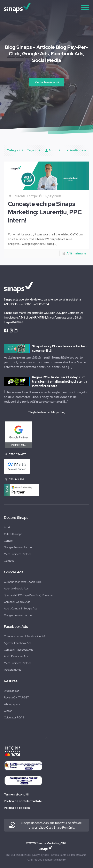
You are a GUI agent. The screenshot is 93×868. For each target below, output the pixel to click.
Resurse (11, 681)
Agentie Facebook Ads (18, 643)
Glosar (8, 711)
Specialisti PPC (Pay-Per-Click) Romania (28, 595)
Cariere (8, 541)
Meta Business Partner (17, 554)
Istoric (8, 527)
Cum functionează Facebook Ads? (24, 636)
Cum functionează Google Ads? (23, 582)
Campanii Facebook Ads (18, 650)
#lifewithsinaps (13, 534)
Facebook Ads (16, 627)
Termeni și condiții (16, 794)
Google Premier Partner (18, 547)
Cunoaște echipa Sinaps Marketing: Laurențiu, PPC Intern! (45, 212)
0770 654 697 (17, 454)
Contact (9, 561)
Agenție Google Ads (16, 588)
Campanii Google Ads (17, 602)
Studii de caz (11, 691)
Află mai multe (76, 253)
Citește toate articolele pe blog (46, 412)
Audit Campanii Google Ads (21, 608)
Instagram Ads (12, 670)
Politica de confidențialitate (23, 801)
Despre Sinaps (16, 518)
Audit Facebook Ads (16, 656)
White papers (12, 704)
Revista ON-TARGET (16, 697)
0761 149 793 (16, 479)
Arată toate (76, 150)
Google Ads (14, 572)
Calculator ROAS (14, 717)
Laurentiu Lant (23, 196)
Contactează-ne (45, 82)
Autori (53, 150)
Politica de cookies (17, 808)
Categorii (16, 150)
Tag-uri (34, 150)
